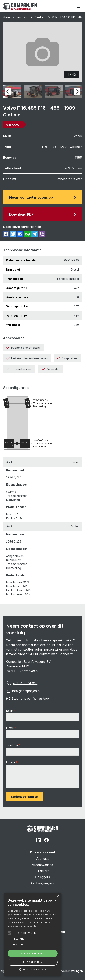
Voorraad (22, 17)
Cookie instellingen (71, 971)
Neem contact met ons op (42, 197)
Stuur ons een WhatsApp (30, 698)
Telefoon (12, 745)
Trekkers (40, 17)
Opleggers (42, 877)
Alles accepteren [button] (33, 953)
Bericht (11, 762)
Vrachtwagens (42, 865)
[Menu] (79, 6)
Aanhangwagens (42, 883)
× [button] (58, 896)
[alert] (33, 934)
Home (7, 17)
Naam (10, 711)
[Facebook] (46, 841)
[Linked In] (39, 841)
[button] (33, 969)
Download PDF (42, 214)
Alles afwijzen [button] (33, 962)
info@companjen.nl (26, 691)
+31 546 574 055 (25, 683)
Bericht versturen (24, 797)
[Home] (20, 6)
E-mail (10, 728)
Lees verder (30, 926)
